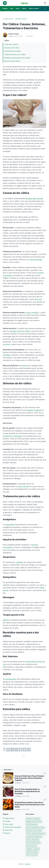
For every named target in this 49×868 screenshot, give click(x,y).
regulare (19, 562)
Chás (35, 821)
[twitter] (12, 750)
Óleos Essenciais (32, 855)
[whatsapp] (16, 750)
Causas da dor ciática (12, 48)
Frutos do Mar (37, 831)
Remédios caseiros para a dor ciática (17, 58)
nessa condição (32, 312)
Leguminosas (31, 837)
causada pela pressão (34, 198)
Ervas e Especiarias (33, 828)
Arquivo (7, 833)
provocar (38, 299)
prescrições (10, 525)
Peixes (29, 846)
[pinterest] (25, 750)
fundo (25, 365)
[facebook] (8, 750)
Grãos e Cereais (32, 834)
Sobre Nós (8, 830)
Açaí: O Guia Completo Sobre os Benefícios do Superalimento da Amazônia (27, 791)
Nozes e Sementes (32, 840)
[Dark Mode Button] (45, 3)
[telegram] (20, 750)
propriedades (11, 679)
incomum (6, 344)
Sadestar (28, 864)
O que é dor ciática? (11, 44)
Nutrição (38, 843)
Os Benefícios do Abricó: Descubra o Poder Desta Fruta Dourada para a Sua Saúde (30, 805)
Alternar (6, 620)
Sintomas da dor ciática (12, 51)
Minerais (39, 837)
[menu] (5, 3)
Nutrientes (30, 843)
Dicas (40, 821)
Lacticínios (42, 834)
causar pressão (36, 259)
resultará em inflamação (13, 436)
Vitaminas (30, 852)
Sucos (34, 846)
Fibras (42, 828)
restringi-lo (7, 355)
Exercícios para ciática (12, 61)
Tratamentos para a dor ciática (15, 54)
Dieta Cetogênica (32, 824)
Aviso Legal (8, 824)
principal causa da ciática (20, 331)
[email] (29, 750)
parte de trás (24, 486)
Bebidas (29, 821)
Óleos (36, 852)
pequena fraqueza (34, 410)
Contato (7, 821)
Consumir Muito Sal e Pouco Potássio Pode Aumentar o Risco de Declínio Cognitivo (29, 778)
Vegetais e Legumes (33, 849)
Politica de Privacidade (12, 827)
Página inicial (8, 818)
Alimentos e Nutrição (33, 818)
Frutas (29, 831)
